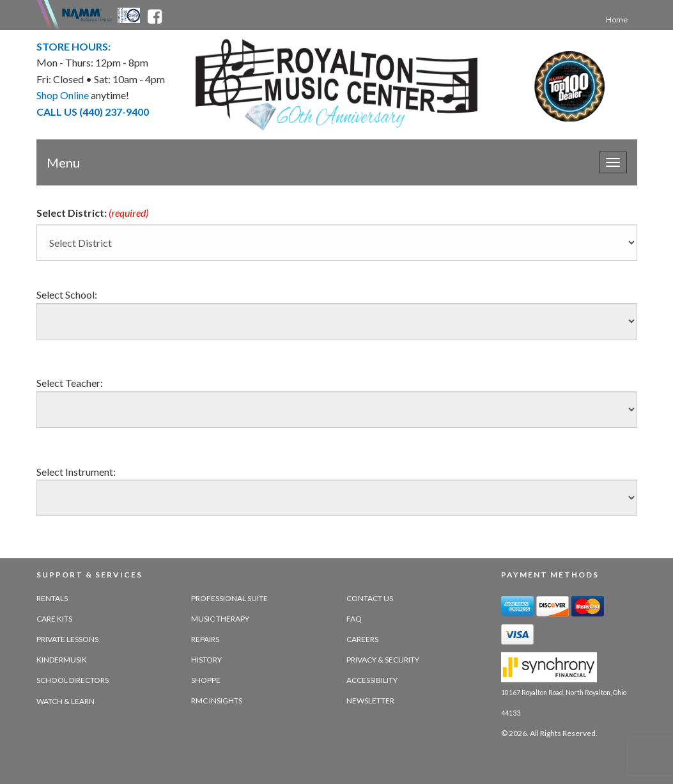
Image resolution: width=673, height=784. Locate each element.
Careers (362, 639)
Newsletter (370, 701)
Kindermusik (62, 660)
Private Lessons (67, 639)
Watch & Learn (66, 701)
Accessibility (372, 680)
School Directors (73, 680)
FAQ (354, 619)
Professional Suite (229, 598)
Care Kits (54, 619)
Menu (63, 162)
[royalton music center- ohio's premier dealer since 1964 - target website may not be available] (336, 85)
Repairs (205, 639)
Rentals (52, 598)
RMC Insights (217, 701)
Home (617, 20)
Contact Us (370, 598)
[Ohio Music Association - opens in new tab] (130, 14)
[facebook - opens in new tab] (155, 14)
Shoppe (206, 680)
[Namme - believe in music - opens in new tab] (87, 14)
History (206, 660)
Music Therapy (220, 619)
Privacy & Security (383, 660)
